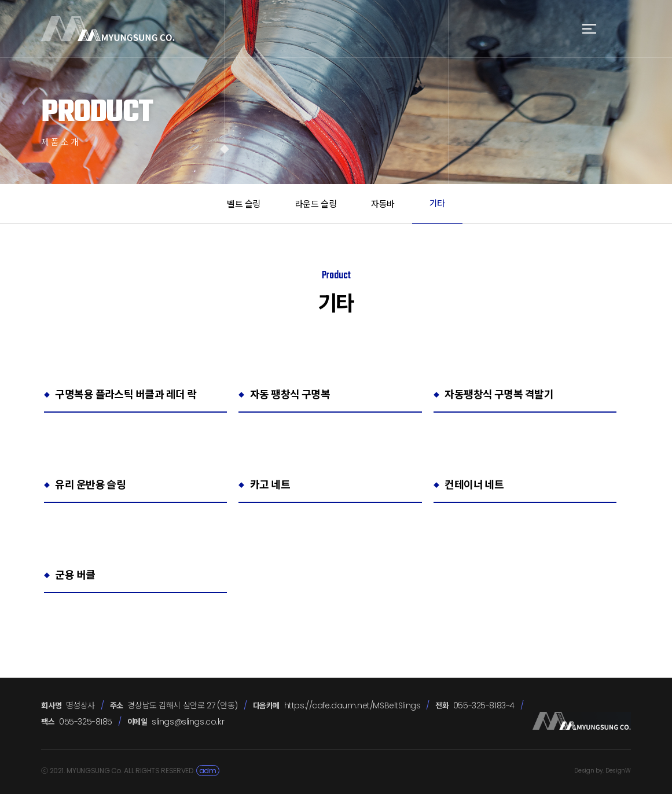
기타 (437, 203)
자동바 (383, 204)
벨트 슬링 (244, 204)
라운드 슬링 (316, 204)
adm (208, 771)
